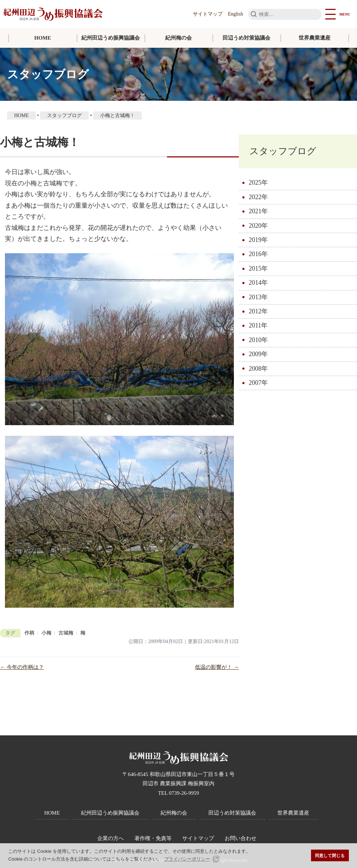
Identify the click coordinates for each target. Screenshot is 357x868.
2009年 (258, 354)
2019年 (258, 240)
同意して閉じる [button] (330, 855)
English (235, 14)
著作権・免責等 (153, 838)
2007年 (258, 383)
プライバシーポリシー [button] (187, 859)
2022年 (258, 197)
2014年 (258, 283)
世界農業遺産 (315, 38)
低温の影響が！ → (217, 667)
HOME (43, 38)
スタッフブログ (283, 151)
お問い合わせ (241, 838)
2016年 (258, 254)
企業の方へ (111, 838)
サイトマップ (208, 14)
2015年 (258, 268)
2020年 (258, 226)
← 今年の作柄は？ (22, 667)
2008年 (258, 369)
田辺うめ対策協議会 (246, 38)
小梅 (46, 633)
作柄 (29, 633)
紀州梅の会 (178, 38)
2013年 (258, 297)
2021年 (258, 211)
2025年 (258, 183)
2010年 (258, 340)
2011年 (258, 325)
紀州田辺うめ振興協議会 (111, 38)
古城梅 (66, 633)
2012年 (258, 311)
